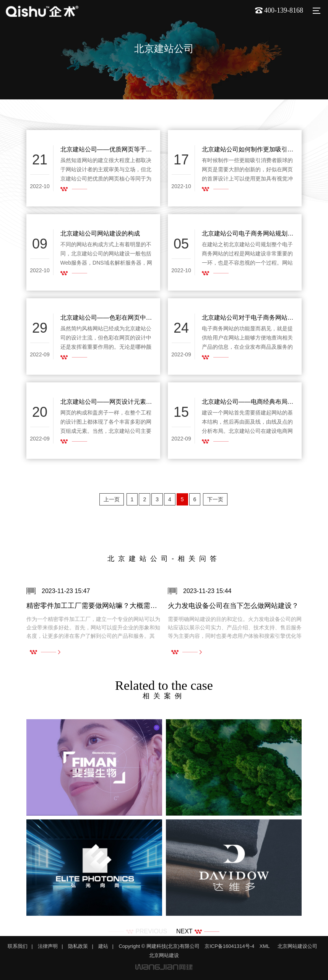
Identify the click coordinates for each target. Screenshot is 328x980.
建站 (103, 946)
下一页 (215, 499)
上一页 (112, 499)
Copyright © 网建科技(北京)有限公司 (159, 946)
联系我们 (18, 946)
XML (265, 946)
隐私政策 (78, 946)
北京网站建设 (164, 955)
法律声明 (48, 946)
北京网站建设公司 (297, 946)
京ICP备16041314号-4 (229, 946)
